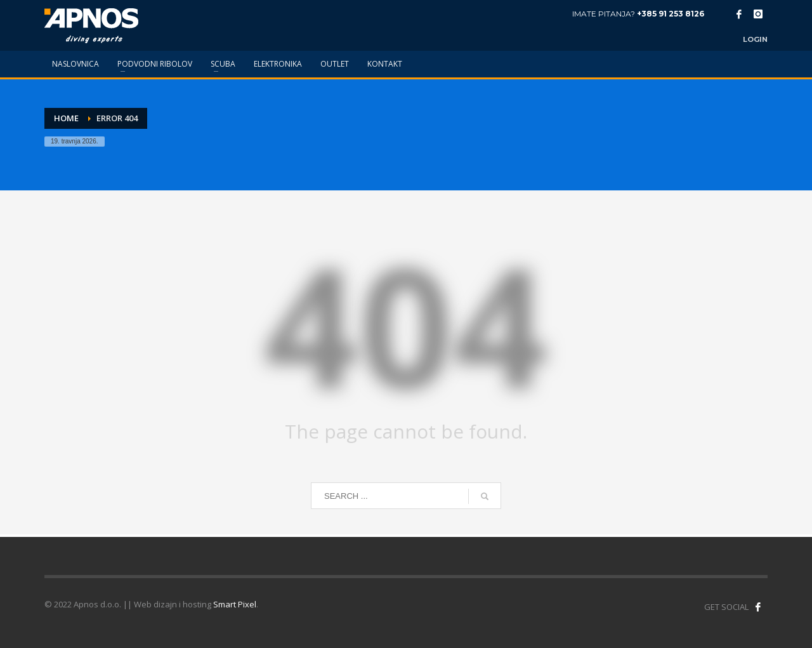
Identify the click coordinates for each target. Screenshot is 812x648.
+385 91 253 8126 (671, 14)
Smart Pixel (235, 604)
